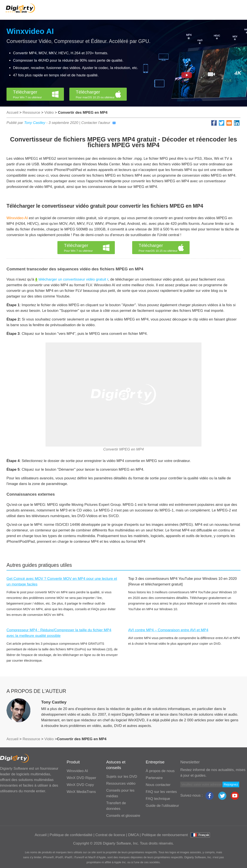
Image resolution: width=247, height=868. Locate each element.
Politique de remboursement (165, 835)
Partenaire (154, 778)
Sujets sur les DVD (122, 777)
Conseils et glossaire (123, 816)
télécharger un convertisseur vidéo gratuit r (72, 279)
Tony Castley (35, 123)
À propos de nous (160, 771)
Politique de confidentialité (71, 835)
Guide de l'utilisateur (162, 806)
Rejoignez (231, 784)
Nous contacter (158, 785)
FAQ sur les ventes (161, 792)
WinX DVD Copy (80, 785)
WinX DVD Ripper (81, 778)
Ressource (31, 113)
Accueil (12, 113)
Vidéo (49, 113)
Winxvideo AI (30, 31)
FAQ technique (158, 799)
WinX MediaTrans (81, 792)
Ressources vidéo (121, 783)
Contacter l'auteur (98, 123)
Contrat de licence (110, 835)
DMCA (133, 835)
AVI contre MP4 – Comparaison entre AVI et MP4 (168, 630)
